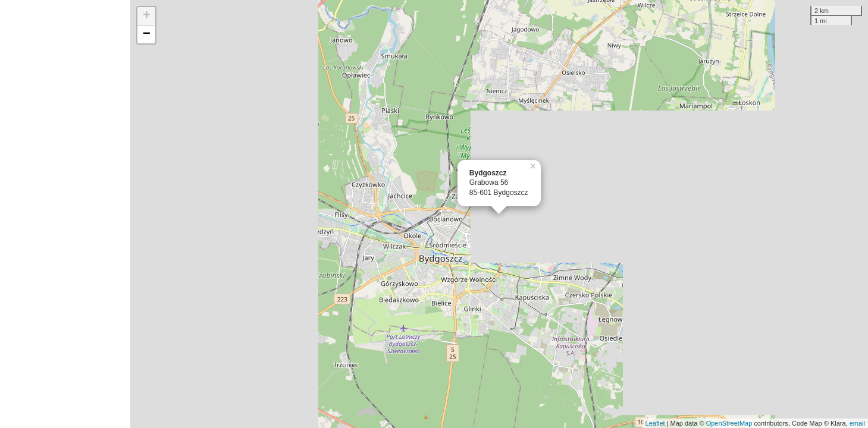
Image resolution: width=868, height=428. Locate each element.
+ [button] (147, 16)
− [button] (147, 34)
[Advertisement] (65, 214)
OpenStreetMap (729, 423)
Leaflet (655, 423)
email (857, 423)
